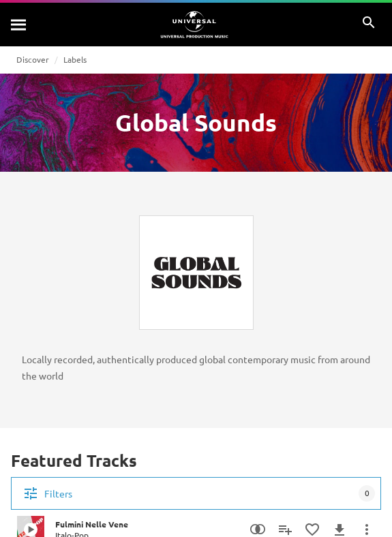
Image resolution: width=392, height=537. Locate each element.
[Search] (19, 25)
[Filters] (196, 493)
